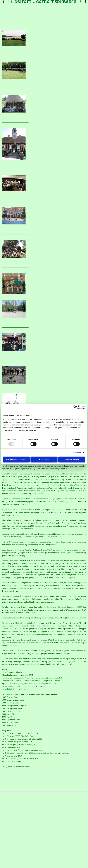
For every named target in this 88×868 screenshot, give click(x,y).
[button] (45, 7)
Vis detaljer (76, 452)
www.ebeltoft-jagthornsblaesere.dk (16, 689)
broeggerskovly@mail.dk (52, 678)
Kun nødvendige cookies (16, 460)
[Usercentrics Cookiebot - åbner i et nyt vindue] (75, 407)
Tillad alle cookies (72, 460)
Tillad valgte (44, 460)
